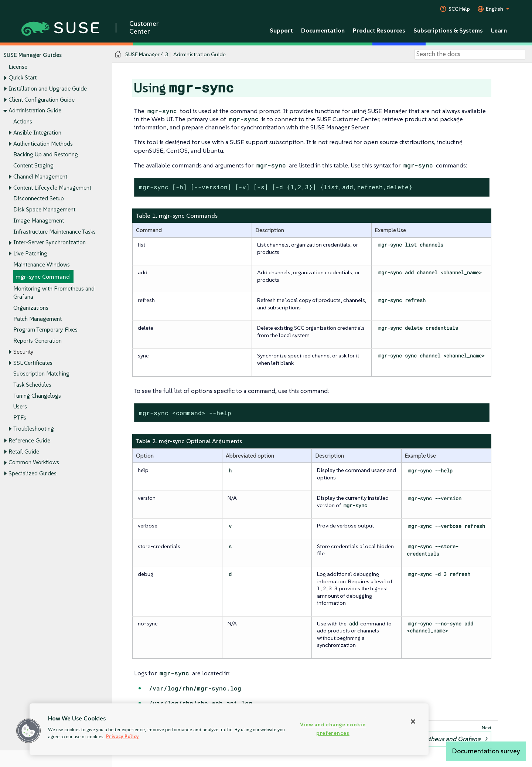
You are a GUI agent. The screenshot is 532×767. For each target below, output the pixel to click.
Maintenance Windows (42, 264)
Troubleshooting (34, 429)
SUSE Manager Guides (33, 55)
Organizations (31, 308)
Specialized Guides (33, 473)
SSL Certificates (33, 362)
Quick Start (23, 77)
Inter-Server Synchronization (50, 242)
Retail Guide (24, 451)
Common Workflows (34, 462)
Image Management (39, 220)
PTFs (20, 418)
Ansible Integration (37, 133)
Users (20, 406)
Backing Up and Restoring (46, 154)
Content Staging (33, 165)
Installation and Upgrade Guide (48, 89)
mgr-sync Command (43, 276)
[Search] (470, 54)
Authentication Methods (43, 143)
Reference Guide (29, 440)
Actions (23, 121)
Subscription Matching (41, 374)
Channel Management (40, 177)
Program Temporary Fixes (45, 330)
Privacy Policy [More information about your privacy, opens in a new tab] (122, 737)
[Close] (413, 722)
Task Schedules (32, 385)
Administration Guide (35, 110)
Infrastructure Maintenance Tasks (54, 231)
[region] (229, 729)
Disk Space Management (44, 209)
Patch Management (37, 318)
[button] (28, 731)
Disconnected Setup (39, 198)
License (18, 66)
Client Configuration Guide (42, 100)
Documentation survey (486, 751)
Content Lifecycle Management (52, 187)
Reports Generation (37, 341)
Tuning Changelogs (37, 396)
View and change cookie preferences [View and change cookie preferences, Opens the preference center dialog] (333, 729)
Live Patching (30, 253)
